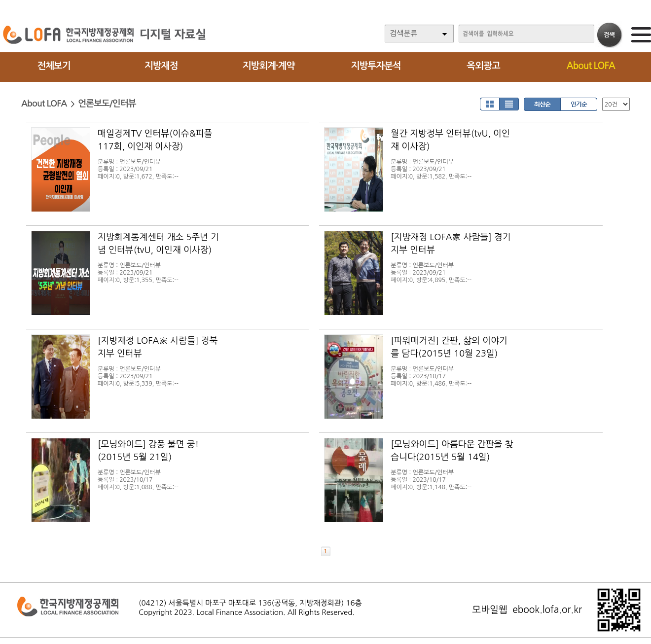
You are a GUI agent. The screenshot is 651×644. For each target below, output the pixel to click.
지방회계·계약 (269, 66)
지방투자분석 (376, 66)
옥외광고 (483, 66)
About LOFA (591, 66)
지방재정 (161, 66)
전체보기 (54, 66)
